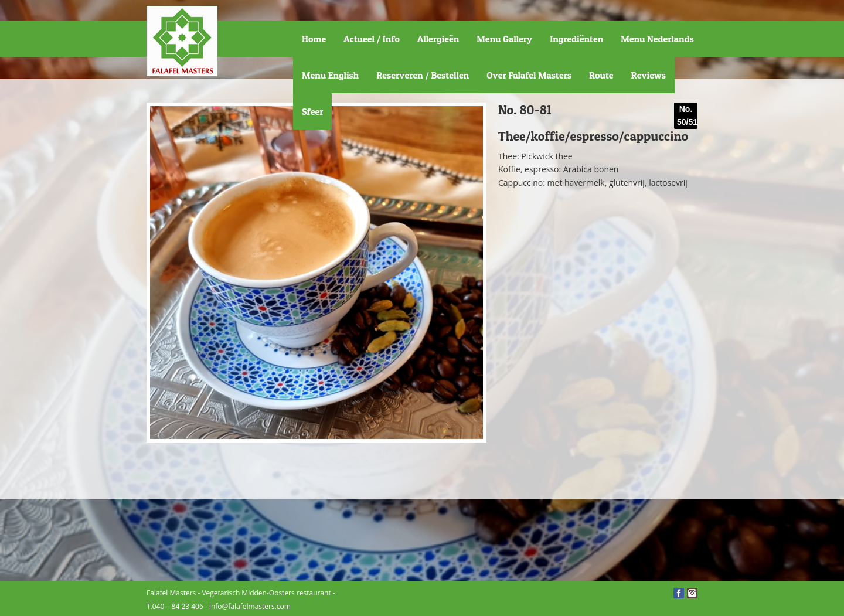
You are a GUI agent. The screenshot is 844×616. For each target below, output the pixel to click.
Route (601, 75)
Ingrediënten (576, 39)
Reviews (649, 75)
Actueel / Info (372, 39)
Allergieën (438, 39)
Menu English (330, 75)
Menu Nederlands (657, 39)
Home (314, 39)
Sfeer (312, 111)
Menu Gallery (504, 39)
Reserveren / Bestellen (423, 75)
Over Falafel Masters (529, 75)
